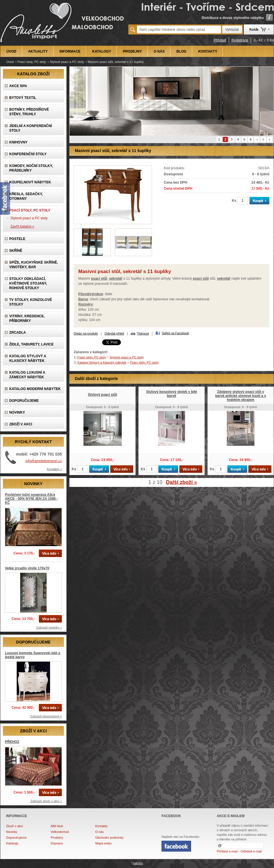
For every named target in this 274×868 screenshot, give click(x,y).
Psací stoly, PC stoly (32, 62)
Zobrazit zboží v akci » (46, 801)
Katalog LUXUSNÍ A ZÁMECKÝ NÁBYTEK (27, 375)
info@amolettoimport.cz (44, 461)
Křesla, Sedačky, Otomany (26, 196)
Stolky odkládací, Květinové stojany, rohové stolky (28, 283)
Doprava (57, 843)
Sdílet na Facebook (175, 333)
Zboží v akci (15, 826)
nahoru (138, 863)
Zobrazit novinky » (49, 627)
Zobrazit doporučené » (46, 716)
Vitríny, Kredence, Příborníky (27, 318)
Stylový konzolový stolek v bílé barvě (172, 394)
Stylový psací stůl (102, 395)
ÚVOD (11, 51)
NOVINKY (17, 412)
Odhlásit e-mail (251, 851)
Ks (234, 201)
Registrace (240, 40)
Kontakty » (54, 469)
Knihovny (18, 142)
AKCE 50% (18, 86)
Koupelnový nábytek (30, 182)
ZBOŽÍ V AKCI (21, 424)
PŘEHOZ (12, 742)
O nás (99, 832)
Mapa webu (103, 843)
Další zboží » (182, 482)
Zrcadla (18, 333)
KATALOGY (102, 51)
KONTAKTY (208, 51)
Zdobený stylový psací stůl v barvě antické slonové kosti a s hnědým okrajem (241, 396)
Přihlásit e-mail (227, 851)
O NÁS (159, 51)
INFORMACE (70, 51)
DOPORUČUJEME (24, 401)
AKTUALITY (38, 51)
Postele (17, 239)
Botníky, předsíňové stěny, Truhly (29, 112)
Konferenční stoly (28, 154)
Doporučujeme (16, 838)
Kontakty (101, 826)
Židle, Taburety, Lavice (31, 344)
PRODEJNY (132, 51)
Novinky (12, 832)
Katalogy (12, 843)
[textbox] (179, 29)
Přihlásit (220, 40)
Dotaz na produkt (86, 333)
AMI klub (57, 826)
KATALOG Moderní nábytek (35, 389)
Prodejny (57, 838)
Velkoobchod (60, 832)
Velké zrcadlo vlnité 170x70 (27, 568)
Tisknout (143, 333)
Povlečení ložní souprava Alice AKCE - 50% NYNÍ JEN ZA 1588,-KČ (31, 499)
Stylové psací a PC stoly (67, 62)
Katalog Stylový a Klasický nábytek (28, 358)
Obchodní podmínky (109, 838)
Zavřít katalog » (22, 226)
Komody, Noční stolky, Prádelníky (31, 168)
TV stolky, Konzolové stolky (31, 302)
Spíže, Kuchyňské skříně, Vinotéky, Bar (34, 265)
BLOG (181, 51)
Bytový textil (23, 98)
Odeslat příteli (114, 333)
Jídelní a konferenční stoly (31, 128)
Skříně (16, 251)
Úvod (10, 62)
